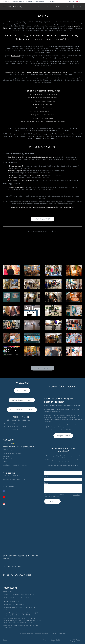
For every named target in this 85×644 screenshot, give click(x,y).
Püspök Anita (15, 56)
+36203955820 (51, 2)
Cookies (5, 640)
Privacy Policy (76, 495)
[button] (68, 7)
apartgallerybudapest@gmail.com (36, 2)
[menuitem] (40, 7)
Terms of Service (51, 497)
